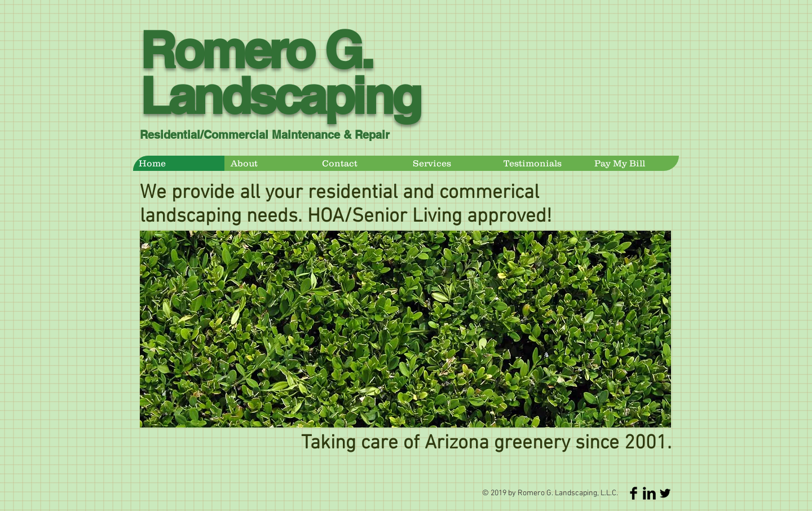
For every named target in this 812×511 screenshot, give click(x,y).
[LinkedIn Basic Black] (649, 493)
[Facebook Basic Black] (634, 493)
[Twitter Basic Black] (665, 493)
